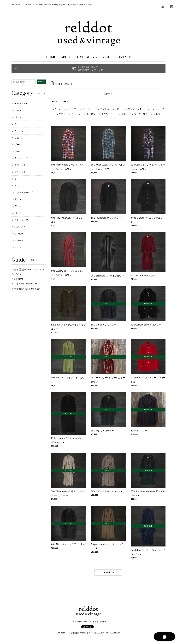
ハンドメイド (21, 227)
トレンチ (160, 109)
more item (108, 572)
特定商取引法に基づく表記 (28, 289)
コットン (76, 114)
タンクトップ (21, 158)
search (42, 82)
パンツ (18, 117)
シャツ (18, 110)
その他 (157, 114)
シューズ (19, 138)
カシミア (72, 109)
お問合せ (19, 279)
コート (18, 179)
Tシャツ (19, 151)
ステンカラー (108, 114)
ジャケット (20, 172)
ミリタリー (88, 109)
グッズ (18, 206)
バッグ (18, 213)
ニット (18, 124)
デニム (62, 114)
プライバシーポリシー (25, 284)
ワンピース (20, 233)
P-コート (145, 109)
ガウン (131, 109)
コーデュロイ (141, 114)
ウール (58, 109)
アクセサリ (20, 199)
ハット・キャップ (24, 192)
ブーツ (18, 145)
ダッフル (104, 109)
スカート (19, 240)
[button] (87, 57)
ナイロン (91, 114)
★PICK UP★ (21, 104)
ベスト (18, 186)
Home (55, 102)
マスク (18, 247)
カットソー (20, 131)
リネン (124, 114)
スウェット (20, 165)
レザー (118, 109)
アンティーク (21, 220)
